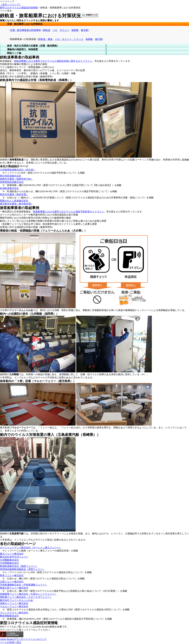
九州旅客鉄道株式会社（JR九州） (18, 170)
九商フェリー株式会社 (12, 582)
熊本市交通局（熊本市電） (14, 194)
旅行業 (99, 39)
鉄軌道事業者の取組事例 (20, 57)
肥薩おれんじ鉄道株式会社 (14, 201)
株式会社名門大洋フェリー (14, 557)
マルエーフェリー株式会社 (14, 606)
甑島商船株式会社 (9, 616)
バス (55, 30)
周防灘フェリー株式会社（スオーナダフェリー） (26, 597)
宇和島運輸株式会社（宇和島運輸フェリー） (24, 585)
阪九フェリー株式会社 (12, 554)
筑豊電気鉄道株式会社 (12, 182)
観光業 (84, 30)
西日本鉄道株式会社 (11, 176)
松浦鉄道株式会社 (9, 188)
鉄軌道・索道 (45, 39)
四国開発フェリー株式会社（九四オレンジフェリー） (28, 594)
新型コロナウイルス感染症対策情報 (19, 8)
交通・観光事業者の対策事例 (25, 30)
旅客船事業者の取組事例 (20, 208)
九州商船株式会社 (9, 563)
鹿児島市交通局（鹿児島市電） (17, 204)
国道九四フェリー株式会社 (14, 588)
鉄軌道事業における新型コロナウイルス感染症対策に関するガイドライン (53, 61)
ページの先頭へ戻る (11, 642)
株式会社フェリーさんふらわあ (17, 600)
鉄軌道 (47, 30)
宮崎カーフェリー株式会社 (14, 603)
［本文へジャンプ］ (11, 5)
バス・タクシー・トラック (69, 39)
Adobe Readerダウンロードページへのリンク (23, 639)
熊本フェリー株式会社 (12, 575)
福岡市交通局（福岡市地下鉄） (17, 179)
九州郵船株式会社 (9, 560)
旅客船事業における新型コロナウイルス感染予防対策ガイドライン (69, 212)
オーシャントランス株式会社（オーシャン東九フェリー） (31, 548)
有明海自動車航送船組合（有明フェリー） (22, 569)
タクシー (64, 30)
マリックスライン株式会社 (14, 613)
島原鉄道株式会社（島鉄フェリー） (19, 566)
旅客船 (75, 30)
